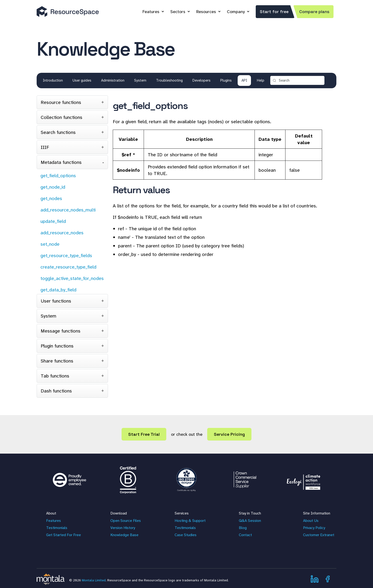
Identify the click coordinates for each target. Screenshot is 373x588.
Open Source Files (126, 521)
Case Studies (186, 535)
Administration (113, 80)
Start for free (274, 12)
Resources (206, 12)
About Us (311, 521)
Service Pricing (229, 434)
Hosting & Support (190, 521)
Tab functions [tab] (55, 376)
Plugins (226, 80)
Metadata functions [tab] (61, 162)
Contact (245, 535)
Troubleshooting (169, 80)
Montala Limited (94, 580)
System (140, 80)
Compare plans (314, 12)
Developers (201, 80)
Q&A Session (250, 521)
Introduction (53, 80)
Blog (243, 528)
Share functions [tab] (57, 361)
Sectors (178, 12)
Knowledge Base (124, 535)
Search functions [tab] (58, 132)
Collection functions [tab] (61, 117)
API (244, 80)
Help (261, 80)
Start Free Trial (144, 434)
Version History (123, 528)
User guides (82, 80)
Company (236, 12)
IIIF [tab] (45, 147)
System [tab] (49, 316)
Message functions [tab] (61, 331)
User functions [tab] (56, 301)
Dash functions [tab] (56, 391)
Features (151, 12)
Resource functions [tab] (61, 102)
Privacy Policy (314, 528)
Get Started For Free (64, 535)
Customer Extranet (319, 535)
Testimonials (57, 528)
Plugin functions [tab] (57, 346)
